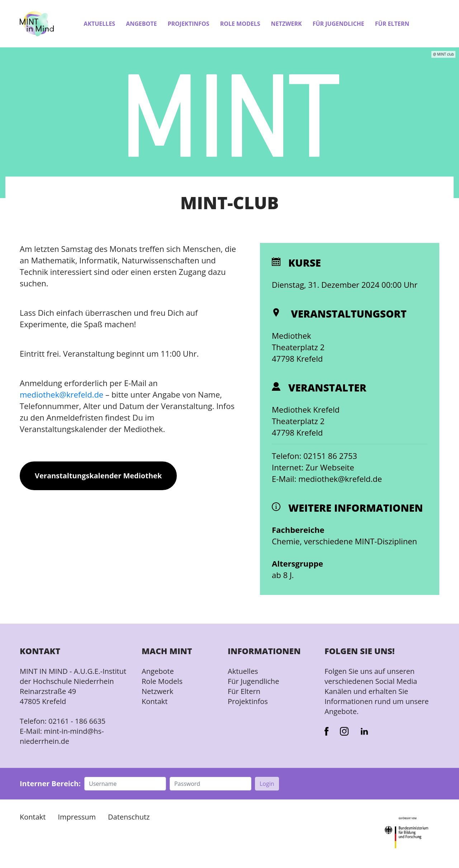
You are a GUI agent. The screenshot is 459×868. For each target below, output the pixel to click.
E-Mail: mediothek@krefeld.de (327, 479)
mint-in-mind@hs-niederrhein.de (62, 736)
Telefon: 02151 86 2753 (314, 456)
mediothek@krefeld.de (61, 394)
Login (267, 784)
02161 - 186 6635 (77, 721)
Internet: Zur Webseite (313, 467)
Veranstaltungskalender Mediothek (98, 476)
